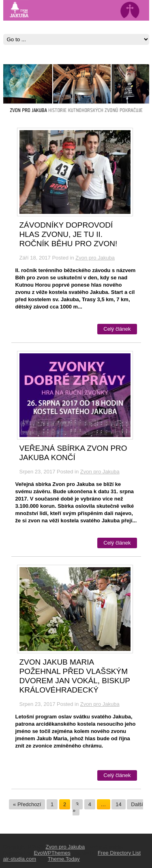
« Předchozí (27, 804)
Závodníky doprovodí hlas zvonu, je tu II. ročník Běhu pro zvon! (69, 234)
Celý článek (117, 329)
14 (118, 804)
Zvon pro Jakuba (95, 258)
